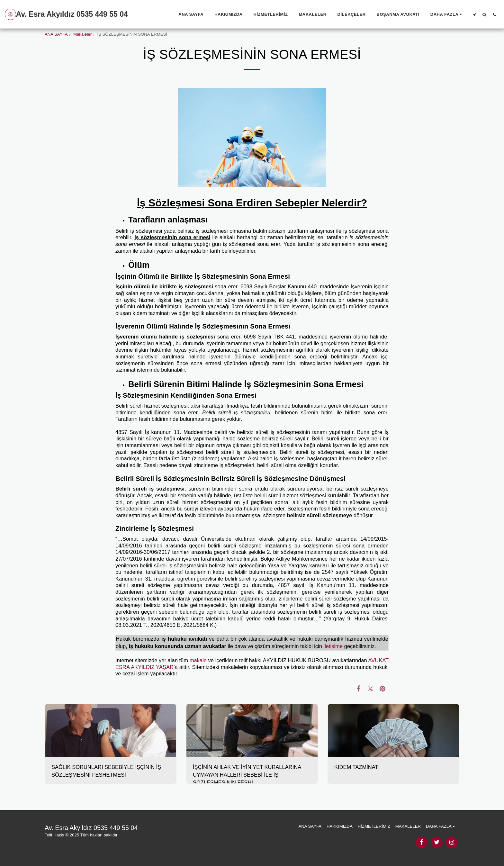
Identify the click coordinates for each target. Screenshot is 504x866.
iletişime (333, 646)
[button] (474, 14)
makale (198, 660)
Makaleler (82, 34)
